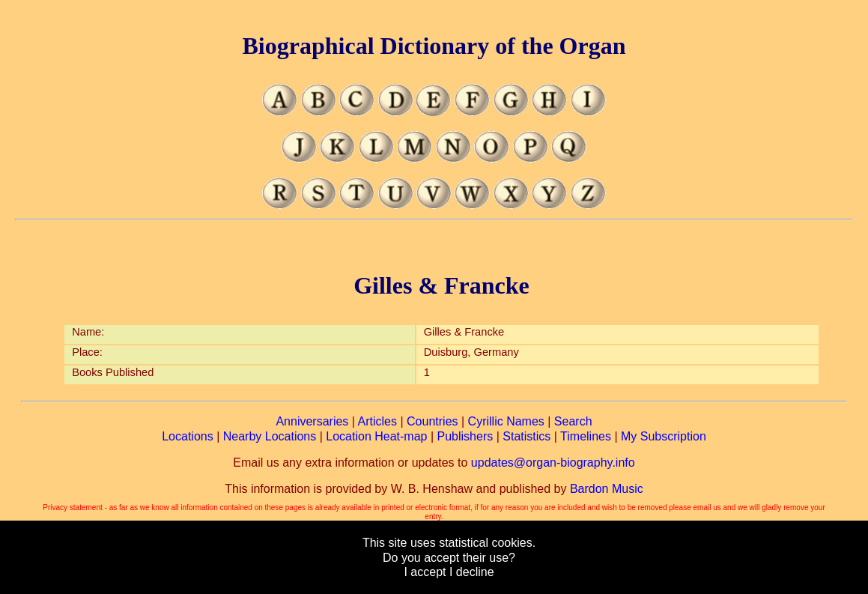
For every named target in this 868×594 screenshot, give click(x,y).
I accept (425, 572)
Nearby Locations (270, 436)
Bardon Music (607, 489)
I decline (472, 572)
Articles (377, 421)
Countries (432, 421)
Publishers (465, 436)
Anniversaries (312, 421)
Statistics (526, 436)
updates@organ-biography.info (553, 463)
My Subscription (664, 436)
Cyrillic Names (506, 421)
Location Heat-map (376, 436)
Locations (188, 436)
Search (573, 421)
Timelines (586, 436)
